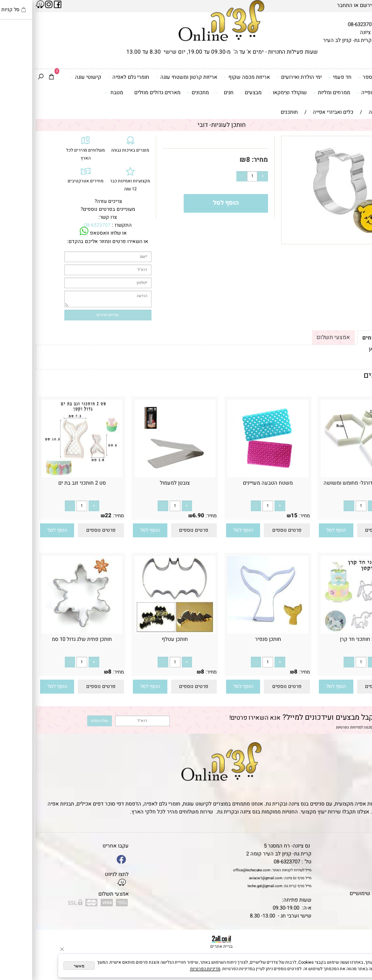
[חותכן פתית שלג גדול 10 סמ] (47, 632)
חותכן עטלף (139, 639)
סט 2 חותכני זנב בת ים (47, 483)
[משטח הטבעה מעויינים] (233, 476)
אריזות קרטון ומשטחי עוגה (151, 77)
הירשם (332, 5)
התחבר (309, 5)
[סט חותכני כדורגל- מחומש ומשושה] (325, 476)
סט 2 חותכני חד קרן (326, 639)
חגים (189, 92)
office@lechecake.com (216, 870)
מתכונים (162, 92)
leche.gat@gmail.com (230, 886)
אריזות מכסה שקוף (212, 77)
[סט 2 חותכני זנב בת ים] (47, 476)
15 (259, 515)
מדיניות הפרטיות (313, 727)
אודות (363, 862)
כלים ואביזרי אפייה (344, 92)
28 (351, 515)
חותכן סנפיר (233, 639)
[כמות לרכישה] (217, 177)
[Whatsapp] (358, 966)
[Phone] (358, 938)
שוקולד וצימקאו (252, 92)
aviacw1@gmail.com (230, 878)
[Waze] (358, 952)
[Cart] (16, 77)
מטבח (78, 92)
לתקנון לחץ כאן (350, 349)
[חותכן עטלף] (139, 632)
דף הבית (360, 846)
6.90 (163, 515)
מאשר (44, 966)
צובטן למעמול (139, 483)
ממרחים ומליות (296, 92)
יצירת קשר (357, 870)
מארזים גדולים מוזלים (122, 93)
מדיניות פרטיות (353, 886)
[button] (301, 531)
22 (73, 515)
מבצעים (216, 92)
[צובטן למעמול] (139, 476)
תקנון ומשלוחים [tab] (347, 338)
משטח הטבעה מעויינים (232, 483)
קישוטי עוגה (51, 77)
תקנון (362, 854)
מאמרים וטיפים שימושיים (341, 893)
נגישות (362, 878)
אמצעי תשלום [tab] (298, 337)
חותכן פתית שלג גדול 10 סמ (46, 639)
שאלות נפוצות (354, 901)
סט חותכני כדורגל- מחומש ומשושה (326, 483)
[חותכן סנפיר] (232, 627)
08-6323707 (326, 24)
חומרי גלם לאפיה (93, 77)
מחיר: (224, 160)
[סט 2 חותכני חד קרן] (326, 632)
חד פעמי (304, 77)
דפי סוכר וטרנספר (344, 77)
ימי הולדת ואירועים (264, 77)
